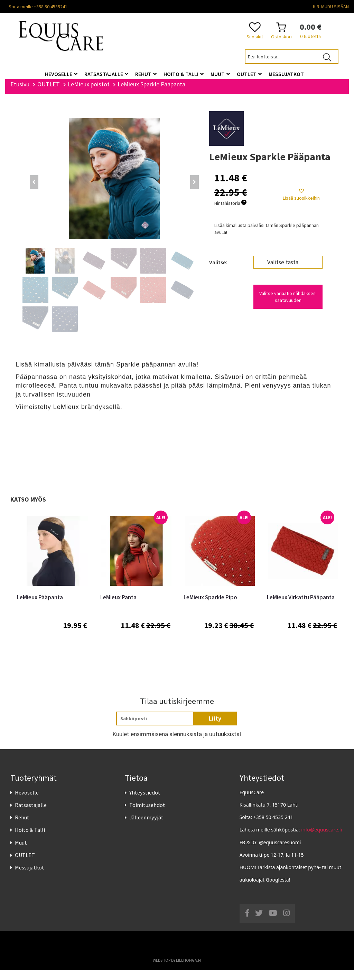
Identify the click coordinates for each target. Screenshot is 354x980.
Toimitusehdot (147, 815)
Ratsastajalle (31, 815)
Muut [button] (220, 74)
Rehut (22, 827)
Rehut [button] (146, 74)
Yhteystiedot (145, 802)
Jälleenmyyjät (146, 827)
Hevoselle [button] (61, 74)
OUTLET (25, 865)
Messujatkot (30, 877)
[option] (52, 597)
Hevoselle (27, 802)
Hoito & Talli (30, 840)
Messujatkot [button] (286, 74)
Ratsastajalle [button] (106, 74)
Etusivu (20, 94)
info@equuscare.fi (322, 840)
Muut (21, 852)
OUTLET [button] (249, 74)
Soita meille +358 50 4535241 (38, 7)
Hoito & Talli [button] (184, 74)
